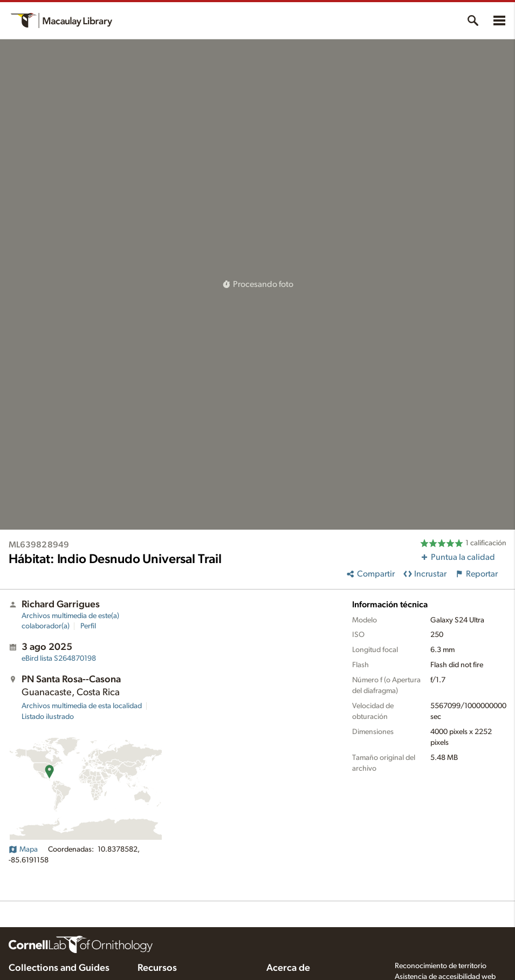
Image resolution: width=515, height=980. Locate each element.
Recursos (157, 968)
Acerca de (288, 968)
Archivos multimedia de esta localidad (82, 706)
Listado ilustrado (48, 717)
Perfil (88, 626)
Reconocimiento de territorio (441, 966)
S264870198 (59, 659)
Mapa (23, 849)
